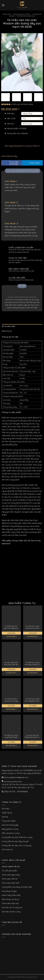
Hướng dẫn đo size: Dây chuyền (15, 841)
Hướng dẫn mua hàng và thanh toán (17, 887)
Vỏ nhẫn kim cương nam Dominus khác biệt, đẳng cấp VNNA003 (32, 627)
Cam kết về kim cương (11, 912)
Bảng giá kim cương (10, 829)
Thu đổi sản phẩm (9, 871)
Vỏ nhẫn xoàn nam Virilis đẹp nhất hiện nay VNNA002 (11, 664)
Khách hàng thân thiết (11, 895)
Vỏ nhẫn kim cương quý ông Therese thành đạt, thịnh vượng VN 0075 (11, 736)
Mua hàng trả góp (9, 891)
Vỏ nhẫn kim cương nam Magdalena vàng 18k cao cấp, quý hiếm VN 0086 (32, 700)
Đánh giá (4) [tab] (7, 331)
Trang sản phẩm (9, 821)
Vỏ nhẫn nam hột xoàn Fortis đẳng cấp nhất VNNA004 (11, 627)
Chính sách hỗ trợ (11, 866)
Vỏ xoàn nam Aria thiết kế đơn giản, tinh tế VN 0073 (32, 736)
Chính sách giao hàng (11, 875)
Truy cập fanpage (10, 163)
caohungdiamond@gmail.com (16, 777)
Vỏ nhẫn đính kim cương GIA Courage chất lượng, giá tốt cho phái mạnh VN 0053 (11, 700)
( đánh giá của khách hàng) (22, 104)
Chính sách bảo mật (10, 903)
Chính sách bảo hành (11, 883)
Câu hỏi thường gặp (10, 825)
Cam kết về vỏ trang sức (12, 907)
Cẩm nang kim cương (11, 833)
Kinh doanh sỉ (7, 849)
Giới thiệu (6, 809)
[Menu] (3, 5)
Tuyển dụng (7, 813)
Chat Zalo (32, 163)
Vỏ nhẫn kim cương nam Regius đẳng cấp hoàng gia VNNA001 (32, 664)
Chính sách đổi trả (10, 879)
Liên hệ (5, 817)
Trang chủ (7, 14)
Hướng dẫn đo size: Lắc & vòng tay (17, 845)
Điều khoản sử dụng (10, 899)
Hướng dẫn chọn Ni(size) (17, 133)
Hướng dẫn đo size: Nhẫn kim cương (17, 837)
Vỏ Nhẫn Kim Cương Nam (26, 16)
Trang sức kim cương (22, 14)
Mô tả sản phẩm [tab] (8, 326)
